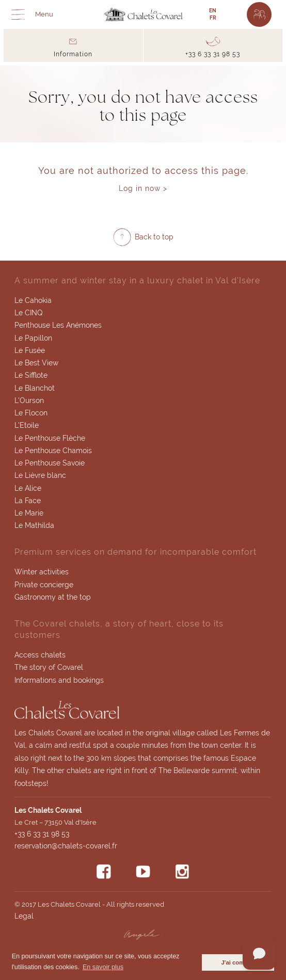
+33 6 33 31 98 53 (42, 834)
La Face (28, 501)
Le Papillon (33, 338)
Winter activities (42, 572)
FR (213, 18)
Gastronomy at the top (53, 597)
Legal (24, 916)
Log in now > (143, 188)
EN (213, 11)
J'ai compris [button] (238, 962)
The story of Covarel (49, 667)
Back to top (154, 237)
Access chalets (40, 655)
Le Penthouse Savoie (50, 463)
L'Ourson (29, 400)
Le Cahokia (33, 300)
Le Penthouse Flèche (50, 438)
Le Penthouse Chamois (53, 451)
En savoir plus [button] (103, 967)
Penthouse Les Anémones (58, 325)
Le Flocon (31, 413)
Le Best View (36, 363)
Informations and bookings (59, 680)
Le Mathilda (34, 525)
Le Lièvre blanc (40, 475)
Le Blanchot (35, 388)
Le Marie (29, 513)
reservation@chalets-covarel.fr (66, 846)
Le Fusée (30, 350)
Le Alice (28, 488)
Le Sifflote (31, 375)
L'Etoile (27, 425)
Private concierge (44, 585)
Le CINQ (28, 313)
